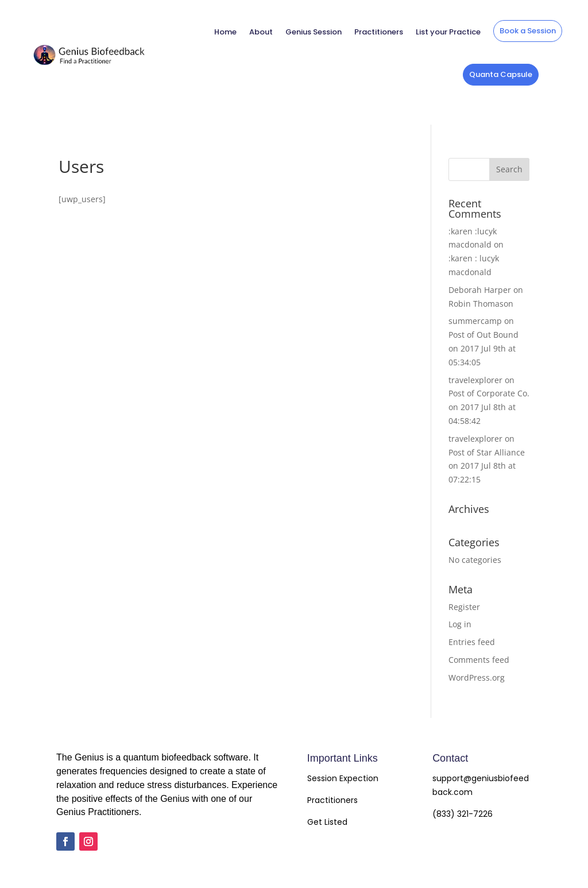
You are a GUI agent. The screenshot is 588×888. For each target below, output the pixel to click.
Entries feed (472, 642)
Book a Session (528, 31)
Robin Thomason (481, 304)
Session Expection (343, 778)
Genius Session (314, 32)
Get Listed (327, 822)
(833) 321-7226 (463, 814)
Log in (460, 624)
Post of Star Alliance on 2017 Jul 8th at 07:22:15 (487, 466)
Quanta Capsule (501, 74)
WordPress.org (477, 677)
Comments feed (479, 660)
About (261, 32)
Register (464, 607)
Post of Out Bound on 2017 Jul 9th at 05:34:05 (483, 348)
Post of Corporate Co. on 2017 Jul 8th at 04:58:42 (489, 407)
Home (225, 32)
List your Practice (448, 32)
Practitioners (379, 32)
